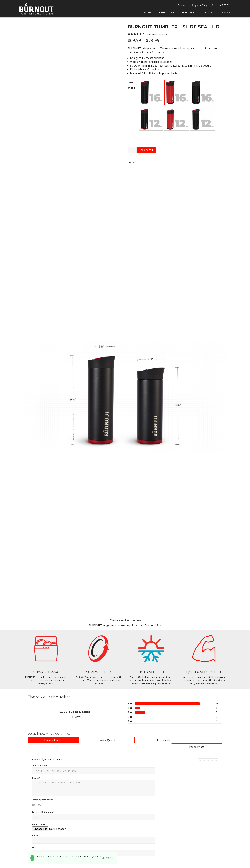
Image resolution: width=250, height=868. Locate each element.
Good (212, 753)
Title (39, 759)
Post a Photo (200, 740)
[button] (151, 92)
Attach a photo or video (43, 793)
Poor (200, 753)
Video (40, 798)
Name (36, 829)
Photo (34, 798)
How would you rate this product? (49, 753)
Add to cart (147, 150)
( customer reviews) (155, 34)
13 (217, 704)
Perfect (216, 753)
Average (208, 753)
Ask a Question (100, 740)
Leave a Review (50, 740)
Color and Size (132, 85)
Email (36, 841)
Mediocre (204, 753)
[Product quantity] (132, 150)
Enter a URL (43, 805)
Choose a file (39, 818)
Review (37, 771)
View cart (108, 858)
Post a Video (150, 740)
